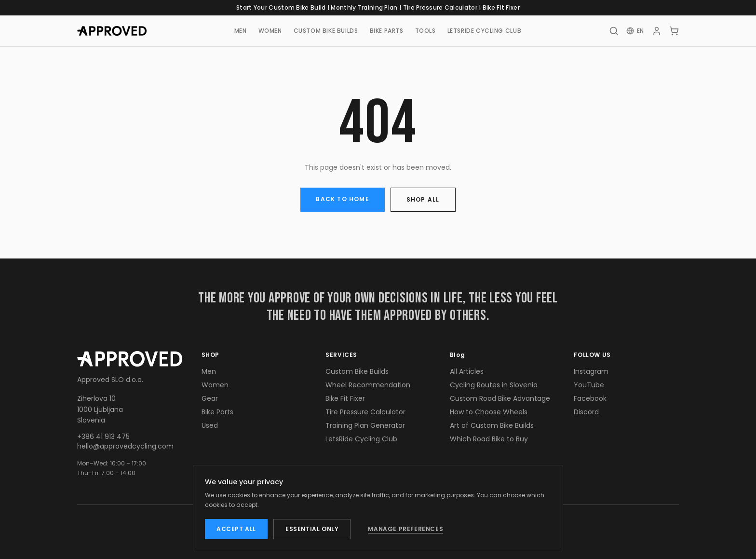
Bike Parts (217, 412)
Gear (210, 398)
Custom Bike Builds (357, 371)
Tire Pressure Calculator (440, 7)
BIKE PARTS (387, 31)
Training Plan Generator (365, 425)
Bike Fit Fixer (501, 7)
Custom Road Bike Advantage (500, 398)
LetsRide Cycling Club (361, 439)
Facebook (590, 398)
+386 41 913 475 (103, 436)
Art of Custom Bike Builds (492, 425)
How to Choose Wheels (489, 412)
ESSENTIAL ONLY (312, 529)
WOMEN (270, 31)
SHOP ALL (423, 199)
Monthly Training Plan (364, 7)
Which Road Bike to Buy (489, 439)
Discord (586, 412)
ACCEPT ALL (236, 529)
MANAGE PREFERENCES (405, 529)
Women (215, 385)
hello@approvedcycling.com (125, 446)
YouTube (589, 385)
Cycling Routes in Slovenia (494, 385)
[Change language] (635, 31)
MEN (241, 31)
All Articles (467, 371)
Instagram (591, 371)
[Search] (614, 31)
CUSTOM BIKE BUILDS (326, 31)
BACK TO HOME (342, 199)
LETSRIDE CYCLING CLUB (485, 31)
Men (209, 371)
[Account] (657, 31)
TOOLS (425, 31)
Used (210, 425)
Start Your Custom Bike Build (281, 7)
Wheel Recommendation (368, 385)
